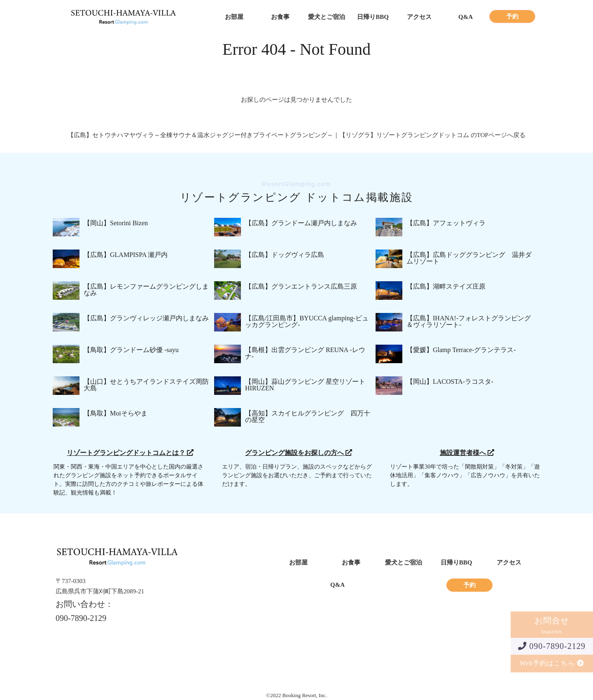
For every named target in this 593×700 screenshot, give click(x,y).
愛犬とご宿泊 (327, 17)
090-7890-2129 (552, 646)
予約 (512, 17)
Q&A (466, 17)
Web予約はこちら (552, 663)
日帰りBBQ (373, 17)
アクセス (419, 17)
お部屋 (234, 17)
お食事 (280, 17)
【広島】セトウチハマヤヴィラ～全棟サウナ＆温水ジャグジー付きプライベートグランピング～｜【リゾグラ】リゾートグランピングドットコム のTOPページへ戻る (296, 135)
